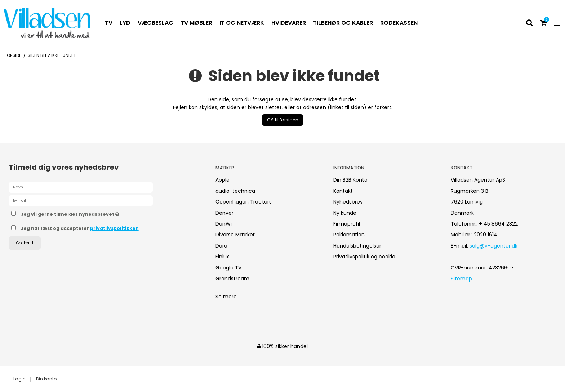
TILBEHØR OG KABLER (343, 23)
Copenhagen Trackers (244, 202)
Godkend (25, 243)
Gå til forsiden (283, 120)
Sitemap (461, 279)
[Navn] (81, 187)
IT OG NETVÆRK (242, 23)
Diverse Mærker (235, 235)
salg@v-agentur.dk (493, 246)
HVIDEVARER (289, 23)
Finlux (222, 257)
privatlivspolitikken (114, 228)
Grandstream (232, 279)
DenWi (224, 224)
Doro (221, 246)
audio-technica (235, 191)
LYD (125, 23)
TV (109, 23)
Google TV (228, 268)
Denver (224, 213)
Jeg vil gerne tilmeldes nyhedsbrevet (95, 213)
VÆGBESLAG (155, 23)
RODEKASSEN (399, 23)
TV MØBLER (196, 23)
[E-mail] (81, 200)
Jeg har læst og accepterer (80, 228)
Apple (223, 180)
